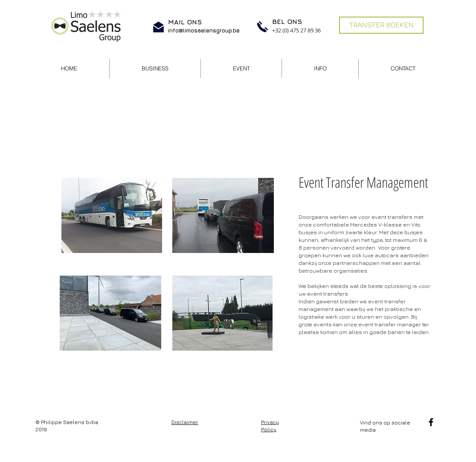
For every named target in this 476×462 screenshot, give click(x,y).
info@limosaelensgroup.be (204, 30)
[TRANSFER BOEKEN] (381, 25)
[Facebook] (431, 422)
